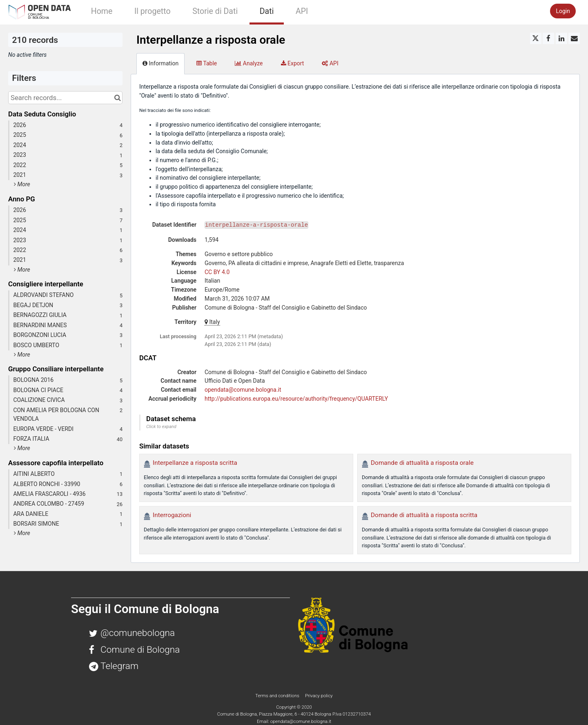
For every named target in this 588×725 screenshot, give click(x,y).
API (302, 11)
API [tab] (330, 63)
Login (563, 11)
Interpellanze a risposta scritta (195, 463)
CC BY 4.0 (217, 272)
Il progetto (153, 11)
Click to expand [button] (161, 427)
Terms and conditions (278, 696)
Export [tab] (293, 63)
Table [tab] (207, 63)
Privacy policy (319, 696)
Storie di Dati (215, 11)
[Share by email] (574, 38)
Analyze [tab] (249, 63)
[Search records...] (65, 98)
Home (102, 11)
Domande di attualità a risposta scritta (424, 515)
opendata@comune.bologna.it (243, 390)
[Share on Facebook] (548, 38)
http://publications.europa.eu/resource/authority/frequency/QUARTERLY (296, 399)
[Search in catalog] (117, 98)
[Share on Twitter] (536, 38)
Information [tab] (160, 63)
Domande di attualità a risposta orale (422, 463)
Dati (267, 11)
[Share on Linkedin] (561, 38)
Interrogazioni (172, 515)
